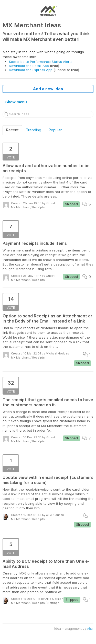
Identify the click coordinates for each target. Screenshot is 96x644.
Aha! (90, 629)
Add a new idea (48, 89)
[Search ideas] (48, 114)
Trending (34, 130)
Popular (55, 130)
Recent (12, 130)
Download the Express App (31, 70)
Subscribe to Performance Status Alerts (41, 62)
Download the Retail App (29, 66)
